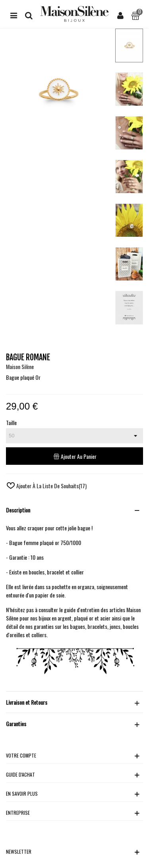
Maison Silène (20, 366)
